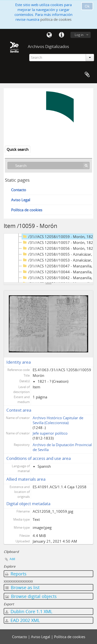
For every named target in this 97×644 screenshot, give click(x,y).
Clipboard (87, 75)
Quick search (18, 149)
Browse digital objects (31, 596)
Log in (79, 35)
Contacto (19, 190)
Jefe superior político (50, 433)
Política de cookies (27, 210)
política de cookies (56, 19)
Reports (16, 574)
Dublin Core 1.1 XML (29, 611)
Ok (87, 6)
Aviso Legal (21, 200)
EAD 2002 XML (22, 620)
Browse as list (22, 587)
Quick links (61, 35)
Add (12, 559)
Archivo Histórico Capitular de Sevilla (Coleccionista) (58, 420)
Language (49, 35)
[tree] (48, 258)
